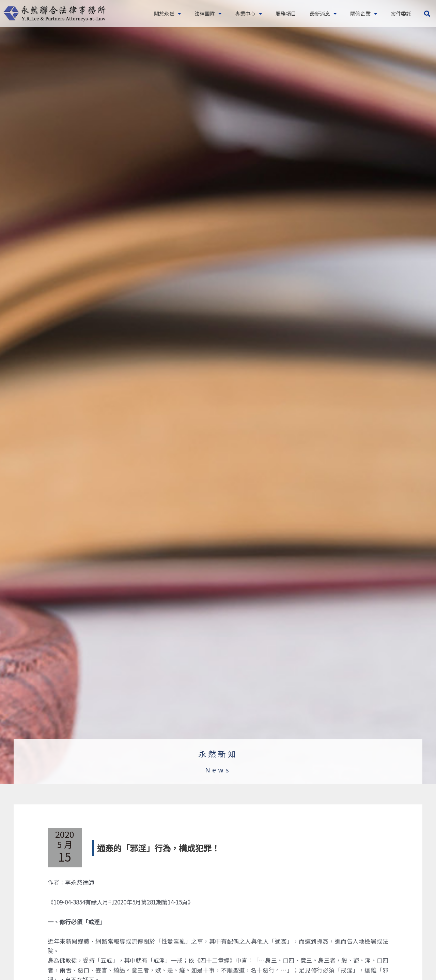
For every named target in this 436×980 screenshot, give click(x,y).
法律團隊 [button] (208, 14)
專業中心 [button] (248, 14)
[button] (427, 14)
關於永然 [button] (167, 14)
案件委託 (401, 13)
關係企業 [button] (364, 14)
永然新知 (218, 754)
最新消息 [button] (323, 14)
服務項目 (286, 13)
